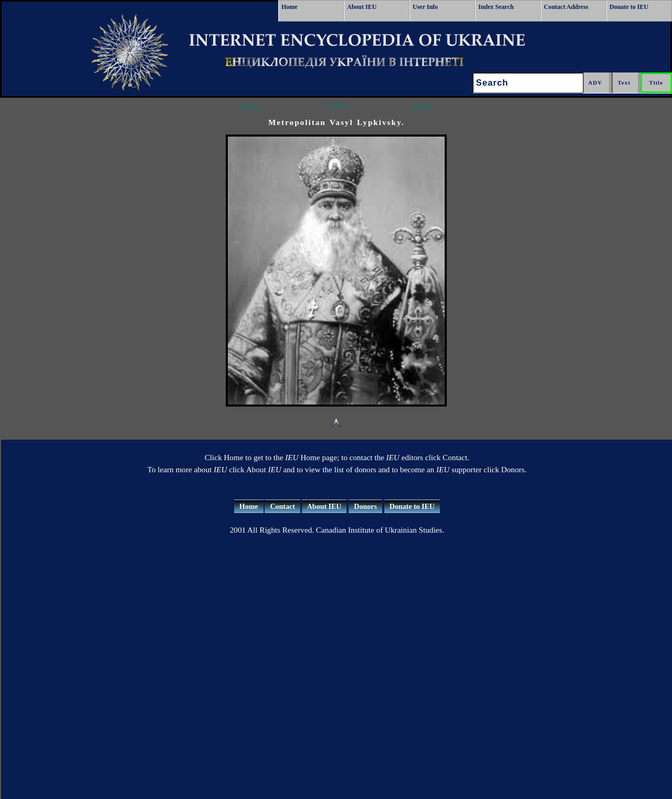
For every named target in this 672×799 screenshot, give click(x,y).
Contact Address (566, 7)
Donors (365, 507)
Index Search (496, 7)
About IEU (362, 7)
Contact (282, 507)
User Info (425, 7)
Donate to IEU (629, 7)
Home (290, 7)
